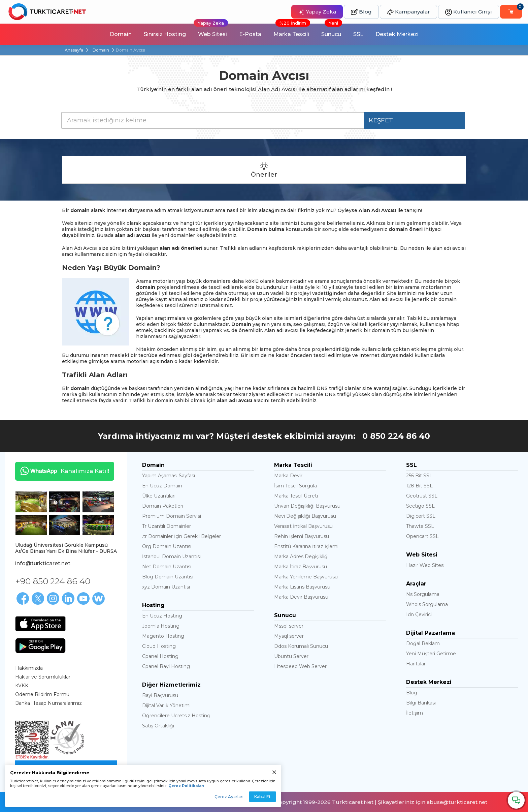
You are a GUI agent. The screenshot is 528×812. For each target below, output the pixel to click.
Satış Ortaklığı (158, 726)
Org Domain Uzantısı (167, 546)
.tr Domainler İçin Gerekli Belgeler (181, 536)
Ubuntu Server (291, 656)
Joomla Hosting (161, 626)
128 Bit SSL (419, 486)
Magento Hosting (163, 636)
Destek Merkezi (397, 34)
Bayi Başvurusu (160, 695)
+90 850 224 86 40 (53, 581)
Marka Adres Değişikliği (301, 557)
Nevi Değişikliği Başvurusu (305, 516)
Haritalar (416, 664)
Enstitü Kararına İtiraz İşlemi (306, 546)
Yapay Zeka (317, 12)
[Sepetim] (511, 12)
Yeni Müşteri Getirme (431, 654)
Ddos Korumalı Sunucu (301, 646)
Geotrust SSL (422, 496)
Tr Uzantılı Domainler (167, 526)
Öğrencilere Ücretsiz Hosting (176, 716)
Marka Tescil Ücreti (296, 496)
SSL (358, 34)
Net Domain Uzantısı (167, 567)
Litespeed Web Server (300, 666)
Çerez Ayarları (229, 797)
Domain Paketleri (163, 506)
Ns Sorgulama (423, 594)
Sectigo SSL (420, 506)
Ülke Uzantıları (159, 496)
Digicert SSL (421, 516)
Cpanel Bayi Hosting (166, 666)
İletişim (415, 713)
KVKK (22, 686)
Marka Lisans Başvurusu (302, 587)
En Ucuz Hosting (162, 616)
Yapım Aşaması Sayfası (169, 476)
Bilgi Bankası (421, 703)
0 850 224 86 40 (396, 436)
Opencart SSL (422, 536)
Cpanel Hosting (160, 656)
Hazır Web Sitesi (425, 565)
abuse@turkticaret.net (457, 802)
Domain (121, 34)
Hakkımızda (29, 668)
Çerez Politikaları (186, 786)
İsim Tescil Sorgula (295, 486)
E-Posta (250, 34)
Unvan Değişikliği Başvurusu (307, 506)
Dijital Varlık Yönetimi (166, 705)
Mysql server (289, 636)
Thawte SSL (420, 526)
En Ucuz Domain (162, 486)
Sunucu (332, 31)
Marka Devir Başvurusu (301, 597)
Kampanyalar (408, 12)
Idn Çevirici (419, 614)
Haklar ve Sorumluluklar (43, 677)
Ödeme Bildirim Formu (42, 694)
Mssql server (289, 626)
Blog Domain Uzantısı (168, 577)
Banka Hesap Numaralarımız (48, 703)
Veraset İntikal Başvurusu (303, 526)
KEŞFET (381, 120)
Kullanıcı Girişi (469, 12)
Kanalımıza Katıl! (62, 471)
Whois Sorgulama (427, 604)
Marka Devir (288, 476)
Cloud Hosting (159, 646)
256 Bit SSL (419, 476)
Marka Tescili (292, 31)
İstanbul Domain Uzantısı (171, 557)
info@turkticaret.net (43, 563)
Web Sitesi (211, 31)
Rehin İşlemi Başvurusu (302, 536)
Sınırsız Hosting (165, 34)
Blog (361, 12)
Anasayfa (74, 50)
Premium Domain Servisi (172, 516)
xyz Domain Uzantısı (166, 587)
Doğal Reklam (423, 643)
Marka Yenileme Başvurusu (306, 577)
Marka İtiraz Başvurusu (301, 567)
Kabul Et (262, 797)
